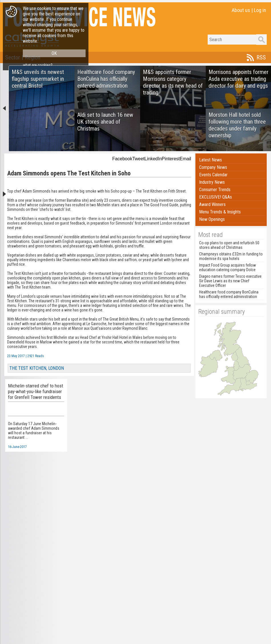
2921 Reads (36, 356)
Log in (260, 10)
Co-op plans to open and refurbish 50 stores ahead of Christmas (229, 245)
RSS (261, 57)
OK (54, 53)
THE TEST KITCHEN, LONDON (37, 368)
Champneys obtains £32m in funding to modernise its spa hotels (231, 256)
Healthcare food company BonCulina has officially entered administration (229, 294)
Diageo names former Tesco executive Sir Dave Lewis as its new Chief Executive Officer (230, 281)
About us (241, 10)
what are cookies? (38, 65)
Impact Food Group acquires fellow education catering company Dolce (227, 267)
